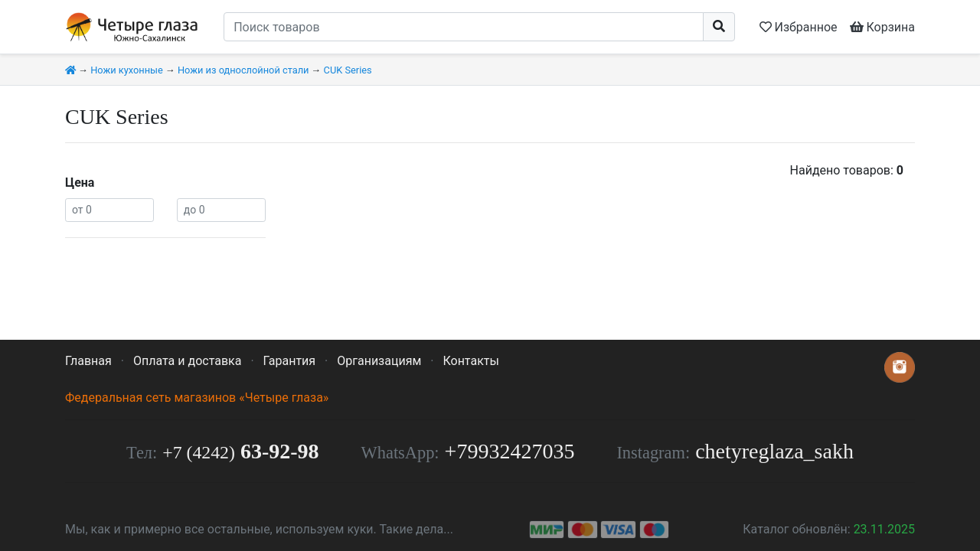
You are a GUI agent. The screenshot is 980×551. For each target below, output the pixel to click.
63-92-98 (240, 451)
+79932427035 (510, 451)
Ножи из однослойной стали (243, 70)
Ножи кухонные (127, 70)
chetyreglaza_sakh (774, 451)
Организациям (379, 361)
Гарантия (290, 361)
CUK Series (348, 70)
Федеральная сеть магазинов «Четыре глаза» (197, 398)
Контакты (470, 361)
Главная (88, 361)
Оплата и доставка (187, 361)
